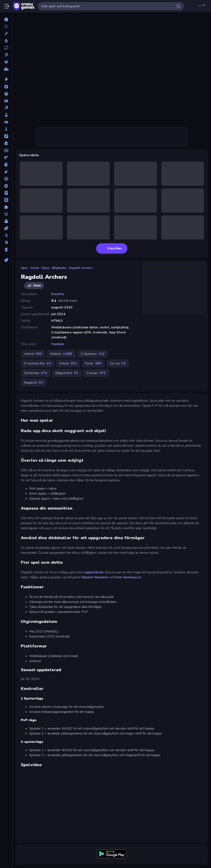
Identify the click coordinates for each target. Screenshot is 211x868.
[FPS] (6, 157)
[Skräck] (6, 221)
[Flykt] (6, 143)
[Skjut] (6, 214)
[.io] (6, 165)
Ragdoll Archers (81, 268)
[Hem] (6, 19)
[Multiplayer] (6, 62)
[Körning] (6, 179)
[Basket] (6, 94)
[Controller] (6, 122)
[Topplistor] (6, 69)
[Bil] (6, 101)
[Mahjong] (6, 193)
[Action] (6, 80)
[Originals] (6, 55)
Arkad (35, 268)
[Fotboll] (6, 150)
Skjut (45, 268)
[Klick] (6, 172)
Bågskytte (59, 268)
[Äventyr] (6, 87)
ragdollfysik (94, 572)
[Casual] (6, 115)
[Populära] (6, 41)
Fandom (58, 344)
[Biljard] (6, 108)
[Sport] (6, 228)
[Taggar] (6, 260)
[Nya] (6, 34)
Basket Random (95, 577)
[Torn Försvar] (6, 249)
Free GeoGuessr (128, 577)
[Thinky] (6, 242)
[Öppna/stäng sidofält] (7, 6)
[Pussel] (6, 207)
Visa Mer (112, 248)
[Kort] (6, 186)
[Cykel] (6, 129)
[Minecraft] (6, 200)
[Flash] (6, 136)
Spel (24, 268)
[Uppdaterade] (6, 48)
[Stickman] (6, 235)
